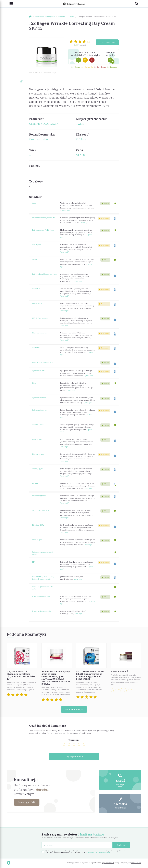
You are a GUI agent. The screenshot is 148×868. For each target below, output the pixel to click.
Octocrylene (37, 245)
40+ (32, 155)
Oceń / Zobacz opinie (107, 42)
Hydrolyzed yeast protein (42, 611)
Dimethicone (37, 439)
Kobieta (81, 139)
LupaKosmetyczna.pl (108, 863)
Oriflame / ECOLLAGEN (44, 124)
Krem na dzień (39, 139)
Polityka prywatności (73, 863)
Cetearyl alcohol (38, 425)
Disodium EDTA (38, 525)
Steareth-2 (36, 289)
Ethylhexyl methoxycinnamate (44, 218)
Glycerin (35, 259)
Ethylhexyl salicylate (40, 333)
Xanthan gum (37, 540)
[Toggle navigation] (10, 4)
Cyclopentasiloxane (39, 371)
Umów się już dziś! (27, 802)
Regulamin (85, 863)
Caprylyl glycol (38, 469)
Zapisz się (121, 845)
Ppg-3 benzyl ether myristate (43, 362)
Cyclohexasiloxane (39, 398)
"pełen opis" (66, 210)
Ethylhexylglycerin (39, 496)
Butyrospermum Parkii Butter (43, 230)
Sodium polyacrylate (40, 410)
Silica (34, 383)
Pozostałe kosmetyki (74, 709)
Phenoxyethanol (38, 454)
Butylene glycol (38, 303)
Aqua (34, 203)
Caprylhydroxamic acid (41, 510)
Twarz (80, 124)
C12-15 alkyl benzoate (40, 318)
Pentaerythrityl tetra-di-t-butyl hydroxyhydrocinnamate (43, 578)
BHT (34, 562)
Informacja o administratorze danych (99, 852)
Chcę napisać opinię (74, 757)
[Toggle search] (138, 4)
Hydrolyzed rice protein (41, 596)
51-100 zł (82, 155)
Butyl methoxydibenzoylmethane (44, 274)
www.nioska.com (136, 863)
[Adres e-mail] (77, 845)
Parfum (35, 483)
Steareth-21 (36, 347)
